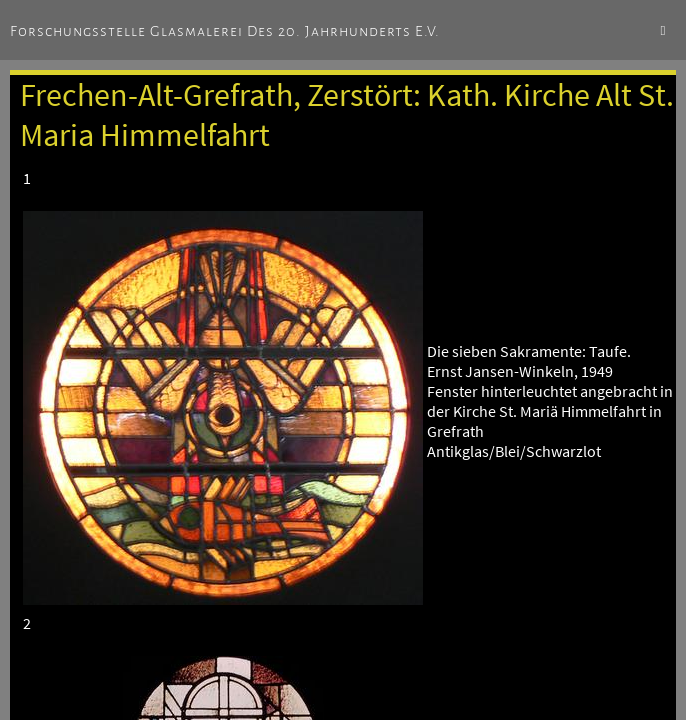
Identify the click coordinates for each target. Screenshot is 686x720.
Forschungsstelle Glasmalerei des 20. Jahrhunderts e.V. (225, 31)
